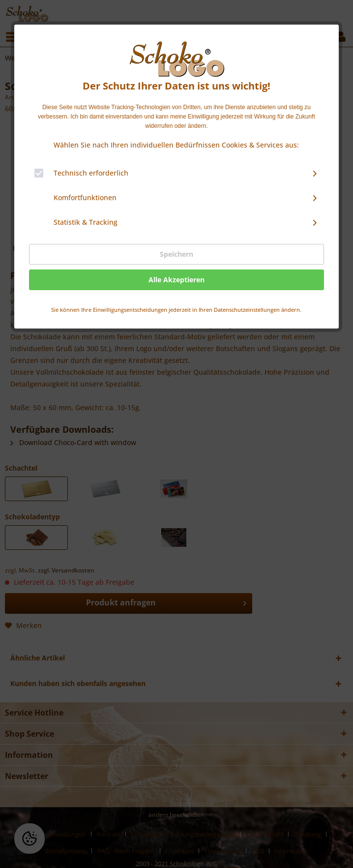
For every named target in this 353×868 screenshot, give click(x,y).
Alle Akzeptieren (176, 280)
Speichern (176, 254)
